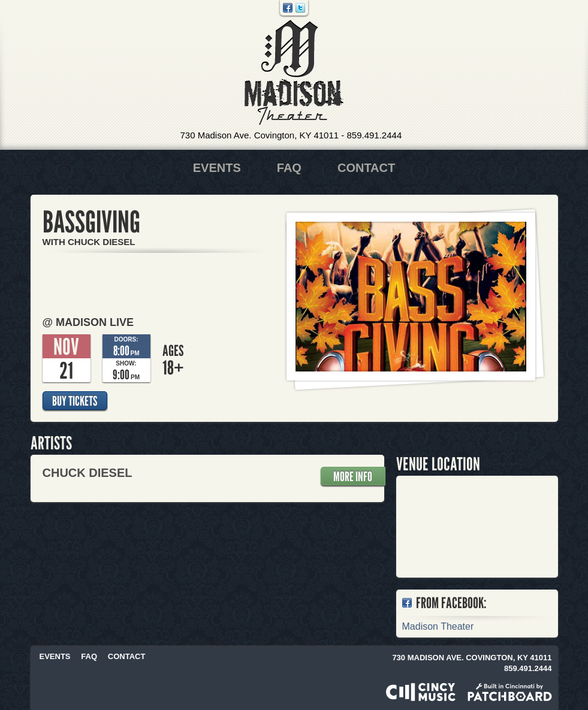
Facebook (288, 8)
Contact (366, 168)
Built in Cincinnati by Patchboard (510, 692)
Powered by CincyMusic (421, 692)
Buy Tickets (75, 401)
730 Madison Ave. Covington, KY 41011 (260, 135)
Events (217, 168)
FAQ (289, 168)
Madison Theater (294, 73)
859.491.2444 (374, 135)
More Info (353, 476)
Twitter (300, 8)
